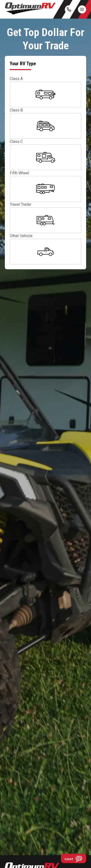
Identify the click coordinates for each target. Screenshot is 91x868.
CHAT (74, 859)
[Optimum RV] (30, 9)
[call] (69, 9)
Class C (16, 142)
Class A (16, 79)
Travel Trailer (21, 204)
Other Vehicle (21, 236)
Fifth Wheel (19, 173)
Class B (16, 110)
